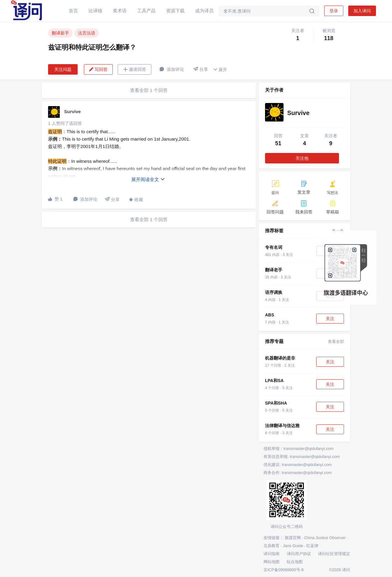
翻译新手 (60, 33)
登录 (334, 11)
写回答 (98, 69)
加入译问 (362, 11)
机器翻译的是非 (280, 358)
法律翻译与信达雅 (282, 426)
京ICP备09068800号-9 (284, 570)
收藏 (136, 200)
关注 (330, 319)
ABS (270, 315)
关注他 (302, 158)
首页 (73, 11)
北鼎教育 (272, 546)
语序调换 (274, 292)
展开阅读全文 (148, 179)
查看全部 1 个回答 (149, 90)
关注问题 (63, 69)
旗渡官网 (293, 538)
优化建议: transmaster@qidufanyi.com (298, 465)
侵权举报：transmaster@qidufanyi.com (298, 449)
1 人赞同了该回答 (65, 123)
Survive (72, 111)
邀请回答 (135, 69)
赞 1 (55, 199)
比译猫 (95, 11)
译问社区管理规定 (334, 554)
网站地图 (272, 562)
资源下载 (175, 11)
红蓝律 (312, 546)
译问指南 (272, 554)
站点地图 (295, 562)
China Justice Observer (325, 538)
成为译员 (204, 11)
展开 (220, 70)
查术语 (120, 11)
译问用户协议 (299, 554)
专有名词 (274, 247)
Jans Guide (293, 546)
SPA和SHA (276, 403)
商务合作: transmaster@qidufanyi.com (298, 473)
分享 (201, 69)
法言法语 (87, 33)
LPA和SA (274, 381)
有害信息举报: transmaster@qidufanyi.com (302, 457)
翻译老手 (274, 270)
